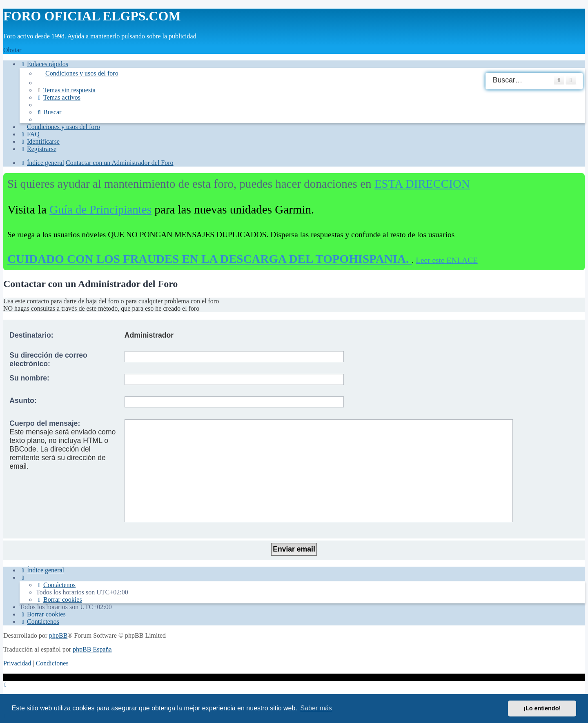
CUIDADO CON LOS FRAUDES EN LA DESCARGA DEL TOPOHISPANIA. (209, 259)
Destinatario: (31, 335)
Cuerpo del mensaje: (45, 423)
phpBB (58, 635)
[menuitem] (310, 73)
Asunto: (23, 400)
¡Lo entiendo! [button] (542, 708)
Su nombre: (29, 378)
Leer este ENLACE (447, 260)
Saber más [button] (316, 708)
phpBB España (92, 649)
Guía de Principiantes (100, 209)
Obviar (12, 50)
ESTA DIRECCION (422, 184)
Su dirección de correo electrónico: (48, 359)
